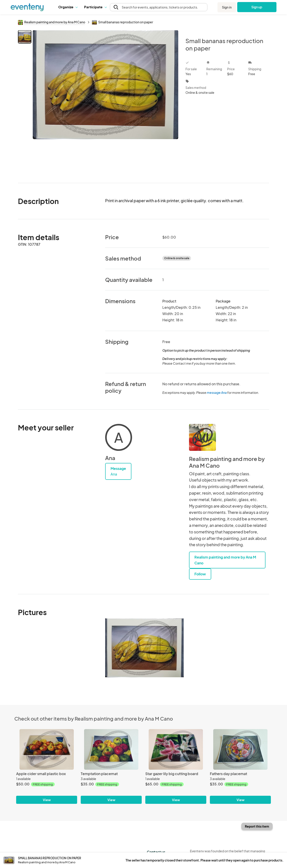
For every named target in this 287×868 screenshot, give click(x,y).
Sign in (227, 7)
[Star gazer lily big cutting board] (176, 749)
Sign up (257, 7)
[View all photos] (105, 103)
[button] (68, 7)
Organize (68, 7)
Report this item (257, 826)
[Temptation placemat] (111, 749)
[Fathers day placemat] (240, 749)
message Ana (217, 392)
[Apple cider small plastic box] (47, 749)
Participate (95, 7)
